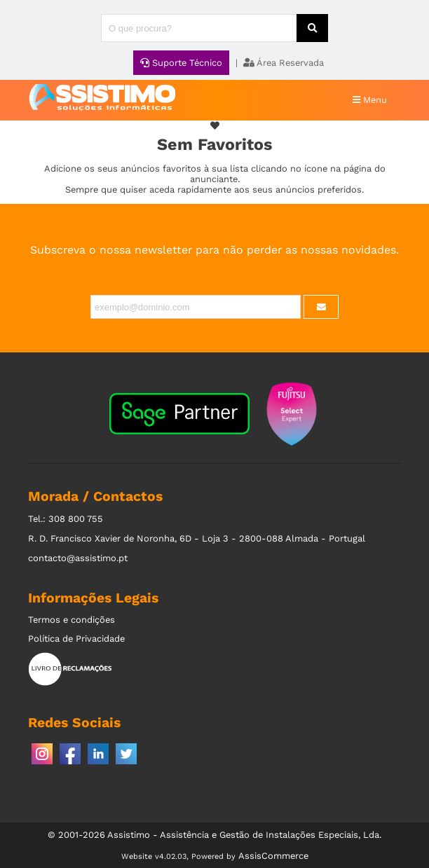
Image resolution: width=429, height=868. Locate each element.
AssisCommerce (273, 856)
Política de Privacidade (76, 639)
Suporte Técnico (181, 63)
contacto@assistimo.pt (78, 558)
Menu (370, 100)
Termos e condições (71, 620)
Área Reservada (284, 63)
